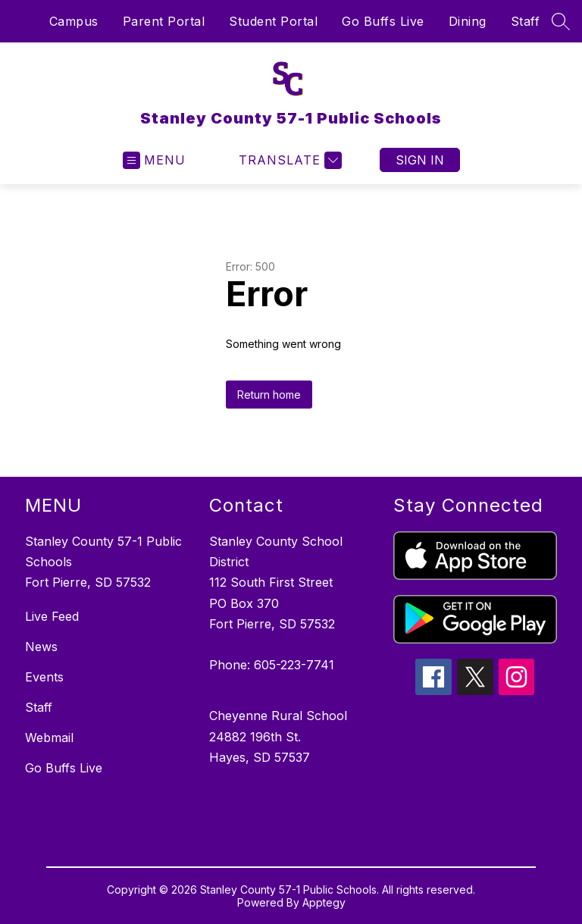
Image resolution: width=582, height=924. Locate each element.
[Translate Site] (288, 160)
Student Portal (273, 21)
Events (44, 677)
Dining (468, 21)
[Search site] (561, 21)
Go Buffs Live (383, 21)
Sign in (420, 160)
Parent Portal (164, 21)
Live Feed (52, 616)
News (41, 647)
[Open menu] (154, 160)
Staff (526, 21)
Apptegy (324, 902)
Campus (74, 21)
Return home (269, 395)
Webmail (49, 738)
